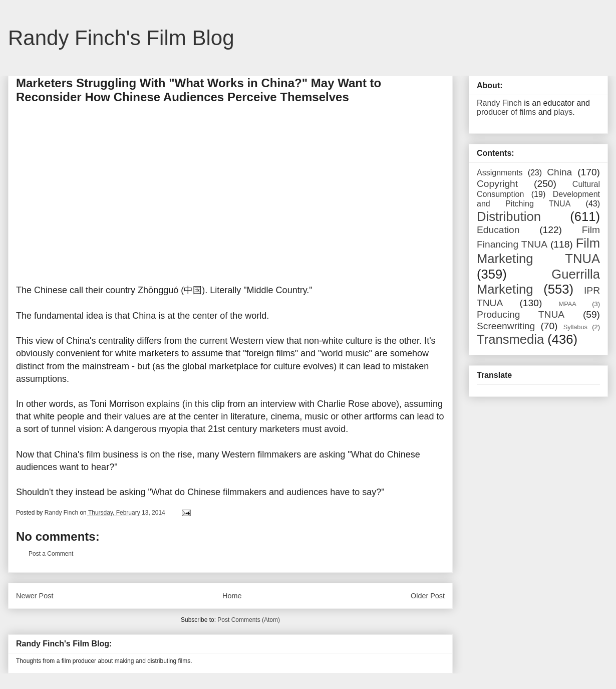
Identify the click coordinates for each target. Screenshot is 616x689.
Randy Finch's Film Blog (121, 38)
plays (563, 112)
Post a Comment (51, 554)
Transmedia (510, 339)
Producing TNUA (521, 314)
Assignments (500, 173)
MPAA (568, 304)
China (559, 172)
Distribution (509, 216)
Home (232, 596)
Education (498, 230)
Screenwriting (506, 326)
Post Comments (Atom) (249, 620)
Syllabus (575, 327)
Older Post (428, 596)
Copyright (497, 184)
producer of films (506, 112)
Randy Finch (499, 103)
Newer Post (35, 596)
